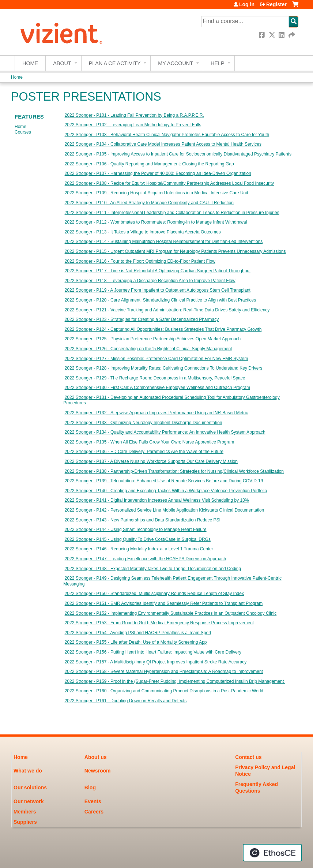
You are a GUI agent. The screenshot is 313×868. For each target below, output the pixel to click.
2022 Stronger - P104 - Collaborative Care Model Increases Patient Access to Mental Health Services (163, 144)
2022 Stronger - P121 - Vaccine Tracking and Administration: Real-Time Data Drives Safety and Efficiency (167, 310)
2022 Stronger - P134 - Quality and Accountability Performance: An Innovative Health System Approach (165, 432)
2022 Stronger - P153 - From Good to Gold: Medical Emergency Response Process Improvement (159, 623)
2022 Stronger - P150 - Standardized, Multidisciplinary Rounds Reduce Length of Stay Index (154, 594)
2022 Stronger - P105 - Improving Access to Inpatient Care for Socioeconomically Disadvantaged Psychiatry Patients (178, 154)
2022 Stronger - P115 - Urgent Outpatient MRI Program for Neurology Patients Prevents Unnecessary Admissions (175, 251)
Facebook (263, 35)
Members (25, 812)
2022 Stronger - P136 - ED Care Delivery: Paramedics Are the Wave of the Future (144, 452)
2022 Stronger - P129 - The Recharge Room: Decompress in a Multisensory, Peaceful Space (155, 378)
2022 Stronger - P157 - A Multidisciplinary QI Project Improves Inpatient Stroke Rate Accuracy (156, 662)
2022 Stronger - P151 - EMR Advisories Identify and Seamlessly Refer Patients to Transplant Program (164, 603)
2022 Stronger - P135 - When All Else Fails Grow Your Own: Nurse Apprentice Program (150, 442)
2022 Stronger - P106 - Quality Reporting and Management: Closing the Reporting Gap (149, 164)
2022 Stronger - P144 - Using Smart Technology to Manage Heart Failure (136, 530)
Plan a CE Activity (115, 63)
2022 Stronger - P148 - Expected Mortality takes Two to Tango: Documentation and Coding (153, 569)
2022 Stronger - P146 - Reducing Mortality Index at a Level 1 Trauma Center (139, 549)
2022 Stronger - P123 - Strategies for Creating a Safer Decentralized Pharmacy (142, 319)
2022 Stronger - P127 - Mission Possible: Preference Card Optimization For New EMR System (156, 359)
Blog (90, 787)
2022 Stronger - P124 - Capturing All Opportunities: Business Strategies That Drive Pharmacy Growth (163, 329)
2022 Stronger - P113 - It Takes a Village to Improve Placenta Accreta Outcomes (143, 232)
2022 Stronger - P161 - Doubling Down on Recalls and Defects (126, 701)
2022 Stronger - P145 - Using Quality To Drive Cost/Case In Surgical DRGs (138, 539)
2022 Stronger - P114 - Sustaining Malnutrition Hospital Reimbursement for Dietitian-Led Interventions (164, 242)
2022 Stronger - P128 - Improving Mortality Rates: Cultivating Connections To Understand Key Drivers (164, 368)
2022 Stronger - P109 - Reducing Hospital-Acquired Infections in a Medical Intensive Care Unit (156, 193)
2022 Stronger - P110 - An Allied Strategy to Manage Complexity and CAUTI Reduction (149, 203)
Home (30, 63)
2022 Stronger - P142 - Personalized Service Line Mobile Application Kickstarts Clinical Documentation (165, 510)
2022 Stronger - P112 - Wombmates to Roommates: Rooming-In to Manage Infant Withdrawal (156, 222)
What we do (28, 771)
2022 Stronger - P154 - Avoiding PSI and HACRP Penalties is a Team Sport (138, 633)
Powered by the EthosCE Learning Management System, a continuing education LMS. (272, 853)
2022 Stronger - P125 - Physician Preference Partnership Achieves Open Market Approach (153, 339)
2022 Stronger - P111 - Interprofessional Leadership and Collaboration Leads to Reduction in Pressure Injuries (172, 213)
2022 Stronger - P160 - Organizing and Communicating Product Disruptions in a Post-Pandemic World (164, 691)
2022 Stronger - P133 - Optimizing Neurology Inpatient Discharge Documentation (144, 423)
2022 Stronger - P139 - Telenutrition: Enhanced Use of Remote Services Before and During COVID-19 (164, 481)
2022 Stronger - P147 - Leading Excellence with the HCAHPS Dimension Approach (146, 559)
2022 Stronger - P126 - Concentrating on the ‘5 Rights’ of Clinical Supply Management (148, 349)
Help (218, 63)
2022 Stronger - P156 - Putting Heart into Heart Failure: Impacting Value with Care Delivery (153, 652)
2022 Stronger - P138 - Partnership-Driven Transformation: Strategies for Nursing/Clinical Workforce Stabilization (174, 471)
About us (96, 757)
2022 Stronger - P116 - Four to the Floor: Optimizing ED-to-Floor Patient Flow (140, 261)
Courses (23, 132)
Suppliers (25, 822)
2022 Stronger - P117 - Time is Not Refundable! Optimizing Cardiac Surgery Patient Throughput (158, 271)
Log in (247, 4)
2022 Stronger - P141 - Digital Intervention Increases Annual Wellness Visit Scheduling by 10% (157, 500)
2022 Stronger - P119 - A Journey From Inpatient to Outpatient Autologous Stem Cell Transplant (158, 290)
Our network (29, 801)
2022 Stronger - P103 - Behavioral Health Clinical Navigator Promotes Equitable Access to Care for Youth (167, 135)
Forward (292, 35)
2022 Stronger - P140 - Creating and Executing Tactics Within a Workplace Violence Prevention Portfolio (166, 491)
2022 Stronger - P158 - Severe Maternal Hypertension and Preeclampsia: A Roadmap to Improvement (164, 671)
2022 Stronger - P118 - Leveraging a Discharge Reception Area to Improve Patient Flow (150, 281)
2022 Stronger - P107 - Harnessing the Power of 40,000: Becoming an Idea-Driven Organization (158, 173)
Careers (94, 812)
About (62, 63)
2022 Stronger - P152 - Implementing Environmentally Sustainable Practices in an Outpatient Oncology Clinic (171, 613)
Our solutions (30, 787)
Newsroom (98, 771)
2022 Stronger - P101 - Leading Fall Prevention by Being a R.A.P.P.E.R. (134, 115)
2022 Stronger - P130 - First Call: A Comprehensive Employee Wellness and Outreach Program (157, 388)
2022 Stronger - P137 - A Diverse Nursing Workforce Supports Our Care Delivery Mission (151, 461)
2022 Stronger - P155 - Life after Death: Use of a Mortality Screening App (136, 642)
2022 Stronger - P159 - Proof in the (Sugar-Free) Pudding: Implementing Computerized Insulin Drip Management (175, 681)
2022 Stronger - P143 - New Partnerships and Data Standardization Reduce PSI (143, 520)
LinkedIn (282, 35)
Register (276, 4)
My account (176, 63)
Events (93, 801)
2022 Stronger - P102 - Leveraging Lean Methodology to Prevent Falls (133, 125)
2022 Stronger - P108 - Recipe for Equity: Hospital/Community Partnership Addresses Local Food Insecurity (169, 183)
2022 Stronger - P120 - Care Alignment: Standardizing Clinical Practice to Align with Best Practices (161, 300)
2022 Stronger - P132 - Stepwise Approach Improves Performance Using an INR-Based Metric (156, 413)
